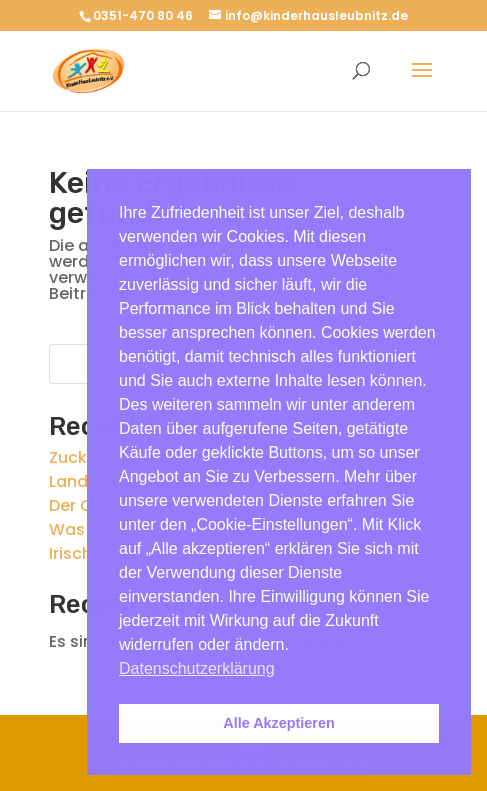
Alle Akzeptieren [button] (278, 723)
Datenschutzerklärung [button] (197, 668)
